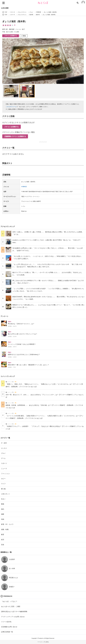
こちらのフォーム (11, 107)
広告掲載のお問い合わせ (9, 627)
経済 (3, 540)
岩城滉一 (12, 587)
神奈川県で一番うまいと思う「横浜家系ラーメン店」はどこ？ (28, 365)
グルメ (3, 453)
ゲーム (3, 458)
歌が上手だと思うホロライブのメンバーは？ (23, 334)
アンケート (5, 316)
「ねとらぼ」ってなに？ (9, 601)
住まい (3, 499)
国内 (3, 509)
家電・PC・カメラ (7, 524)
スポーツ (4, 463)
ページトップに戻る (43, 642)
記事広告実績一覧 (7, 632)
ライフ (3, 484)
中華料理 (24, 187)
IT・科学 (4, 443)
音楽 (3, 545)
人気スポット (6, 494)
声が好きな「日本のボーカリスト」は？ (21, 324)
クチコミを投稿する (11, 36)
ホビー (3, 479)
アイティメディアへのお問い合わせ (13, 617)
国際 (3, 514)
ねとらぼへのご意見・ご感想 (11, 606)
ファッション (6, 474)
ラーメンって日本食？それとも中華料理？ (22, 344)
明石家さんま (13, 578)
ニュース (4, 469)
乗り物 (3, 489)
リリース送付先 (6, 622)
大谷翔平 (12, 559)
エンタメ (4, 448)
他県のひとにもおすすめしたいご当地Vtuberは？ (24, 355)
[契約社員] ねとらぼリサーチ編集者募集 (14, 612)
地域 (3, 519)
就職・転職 (5, 529)
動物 (3, 504)
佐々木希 (12, 569)
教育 (3, 535)
